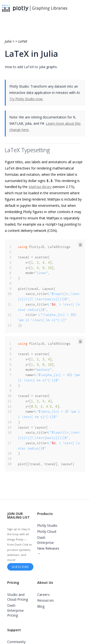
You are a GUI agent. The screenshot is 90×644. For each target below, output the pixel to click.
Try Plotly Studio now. (26, 99)
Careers (43, 595)
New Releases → (48, 551)
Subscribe (20, 567)
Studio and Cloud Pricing (18, 597)
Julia (9, 41)
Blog (41, 606)
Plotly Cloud (47, 531)
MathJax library (40, 187)
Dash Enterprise (45, 540)
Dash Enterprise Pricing (15, 610)
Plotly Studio (47, 525)
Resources (45, 600)
